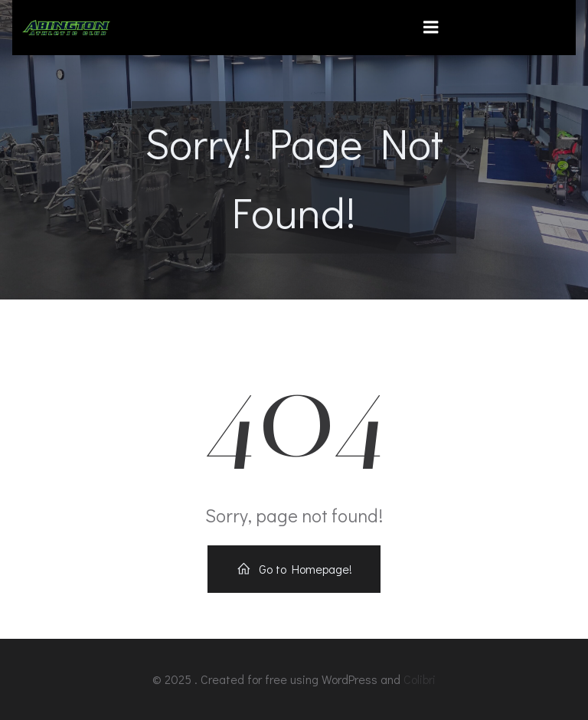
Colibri (420, 679)
